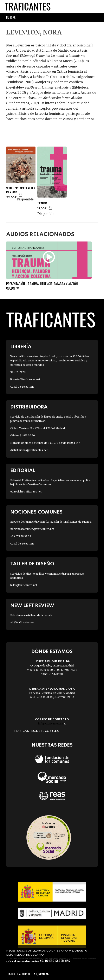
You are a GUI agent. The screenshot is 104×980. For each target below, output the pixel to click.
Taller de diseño (32, 564)
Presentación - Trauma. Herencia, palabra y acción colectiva (42, 286)
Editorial (23, 471)
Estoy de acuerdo (19, 974)
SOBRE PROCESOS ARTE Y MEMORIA (21, 190)
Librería (21, 347)
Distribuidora (29, 407)
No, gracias (41, 974)
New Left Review (32, 606)
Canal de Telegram (22, 387)
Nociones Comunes (36, 512)
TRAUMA (42, 203)
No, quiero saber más (55, 960)
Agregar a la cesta (21, 195)
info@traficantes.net (52, 724)
